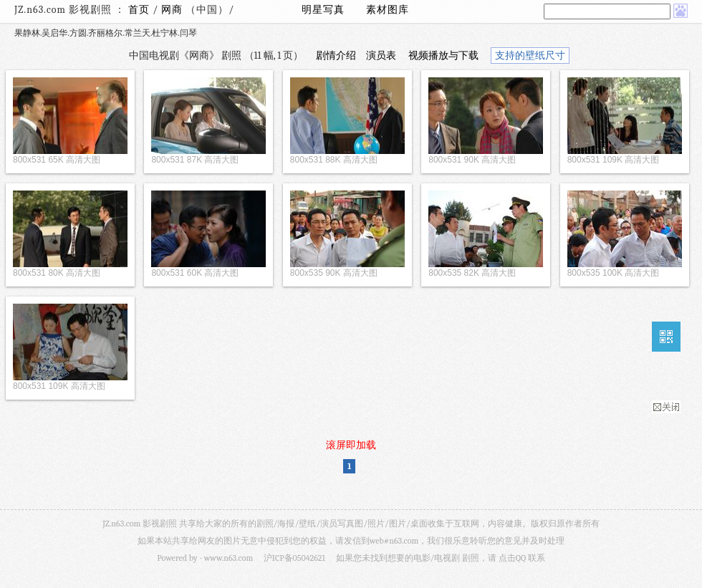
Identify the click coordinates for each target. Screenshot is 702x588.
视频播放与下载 (443, 56)
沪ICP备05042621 (294, 558)
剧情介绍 (336, 56)
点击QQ (512, 558)
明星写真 (323, 10)
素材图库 (388, 10)
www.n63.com (229, 558)
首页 (139, 10)
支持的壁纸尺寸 (530, 56)
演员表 (381, 56)
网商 (173, 10)
